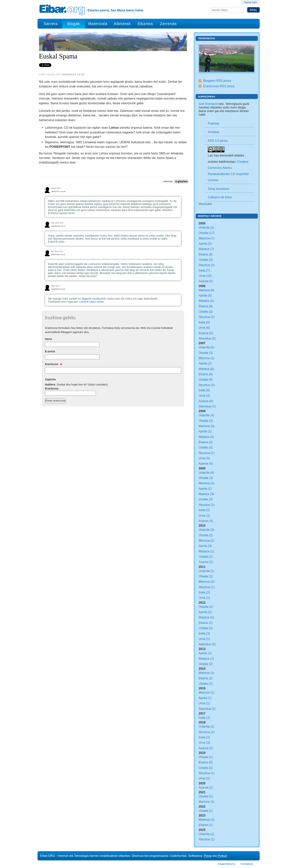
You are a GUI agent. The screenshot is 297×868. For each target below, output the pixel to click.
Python (222, 856)
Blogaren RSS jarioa (217, 81)
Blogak (73, 24)
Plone (208, 856)
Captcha (50, 379)
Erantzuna (53, 364)
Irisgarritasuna (226, 864)
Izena (48, 339)
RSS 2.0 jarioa (218, 141)
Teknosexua (206, 38)
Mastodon (205, 204)
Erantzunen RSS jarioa (219, 86)
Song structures (218, 189)
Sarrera (51, 24)
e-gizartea (181, 181)
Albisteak (122, 24)
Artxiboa (213, 132)
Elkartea (145, 24)
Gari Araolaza (208, 104)
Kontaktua (247, 864)
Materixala (98, 24)
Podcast (213, 123)
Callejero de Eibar (220, 197)
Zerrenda (168, 24)
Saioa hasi (250, 2)
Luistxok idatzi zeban (91, 302)
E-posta (50, 351)
